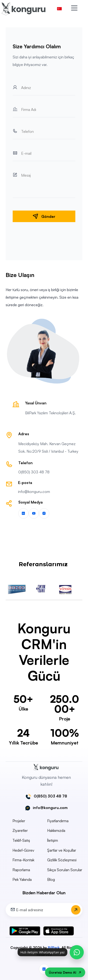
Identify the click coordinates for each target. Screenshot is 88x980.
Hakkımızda (56, 830)
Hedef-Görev (23, 850)
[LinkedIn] (23, 513)
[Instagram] (44, 513)
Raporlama (21, 870)
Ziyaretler (20, 830)
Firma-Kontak (23, 860)
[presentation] (44, 235)
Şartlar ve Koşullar (62, 850)
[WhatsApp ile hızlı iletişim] (77, 952)
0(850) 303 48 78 (34, 472)
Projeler (19, 821)
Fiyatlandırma (58, 821)
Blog (51, 879)
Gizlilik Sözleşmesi (62, 860)
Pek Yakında (22, 879)
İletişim (53, 840)
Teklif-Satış (21, 840)
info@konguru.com (34, 492)
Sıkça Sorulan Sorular (65, 870)
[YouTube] (34, 513)
